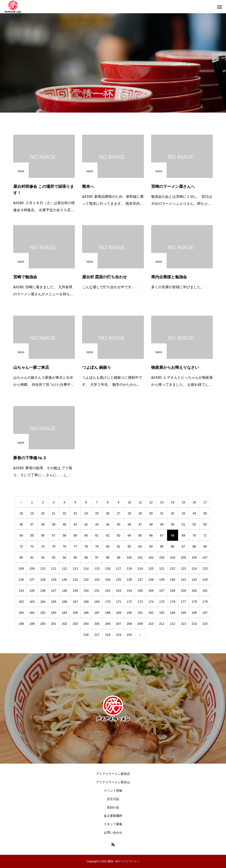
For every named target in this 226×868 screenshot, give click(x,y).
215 (205, 624)
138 (151, 580)
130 (64, 580)
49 (162, 524)
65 (140, 535)
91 (32, 557)
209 (140, 624)
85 (162, 546)
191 (140, 613)
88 (194, 546)
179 (205, 602)
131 (75, 580)
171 (118, 602)
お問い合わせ (113, 832)
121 (162, 569)
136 (129, 580)
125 (205, 569)
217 (97, 635)
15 (183, 502)
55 (32, 535)
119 (140, 569)
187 (97, 613)
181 (32, 613)
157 (162, 591)
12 (151, 502)
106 (194, 557)
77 (75, 546)
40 (64, 524)
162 (21, 602)
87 (183, 546)
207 (118, 624)
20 (43, 513)
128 (43, 580)
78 (86, 546)
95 (75, 557)
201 (54, 624)
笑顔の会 (113, 807)
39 (54, 524)
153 (118, 591)
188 (108, 613)
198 (21, 624)
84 (151, 546)
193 (162, 613)
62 (108, 535)
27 (119, 513)
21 (54, 513)
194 (172, 613)
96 (86, 557)
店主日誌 (113, 799)
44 (108, 524)
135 (118, 580)
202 (64, 624)
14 (173, 502)
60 (86, 535)
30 (151, 513)
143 (205, 580)
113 (75, 569)
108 (21, 569)
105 (183, 557)
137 (140, 580)
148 (64, 591)
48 (151, 524)
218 (108, 635)
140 (172, 580)
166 (64, 602)
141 (183, 580)
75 (54, 546)
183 (54, 613)
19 (32, 513)
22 (64, 513)
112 (64, 569)
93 (54, 557)
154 (129, 591)
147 (54, 591)
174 (151, 602)
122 (172, 569)
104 (172, 557)
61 (97, 535)
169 (97, 602)
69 (183, 535)
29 (140, 513)
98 (108, 557)
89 (205, 546)
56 (43, 535)
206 (108, 624)
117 (118, 569)
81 (119, 546)
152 (108, 591)
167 (75, 602)
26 (108, 513)
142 (194, 580)
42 (86, 524)
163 (32, 602)
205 (97, 624)
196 (194, 613)
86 (173, 546)
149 (75, 591)
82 (129, 546)
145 (32, 591)
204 (86, 624)
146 (43, 591)
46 (129, 524)
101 (140, 557)
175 (162, 602)
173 (140, 602)
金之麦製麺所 (113, 816)
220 (129, 635)
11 (140, 502)
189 (118, 613)
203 (75, 624)
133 (97, 580)
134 (108, 580)
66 (151, 535)
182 (43, 613)
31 (162, 513)
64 (129, 535)
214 (194, 624)
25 (97, 513)
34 (194, 513)
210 (151, 624)
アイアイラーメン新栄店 (113, 774)
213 (183, 624)
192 (151, 613)
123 (183, 569)
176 (172, 602)
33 (183, 513)
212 (172, 624)
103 (162, 557)
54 (21, 535)
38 (43, 524)
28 (129, 513)
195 (183, 613)
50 (173, 524)
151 (97, 591)
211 (162, 624)
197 (205, 613)
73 (32, 546)
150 (86, 591)
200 (43, 624)
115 (97, 569)
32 (173, 513)
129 (54, 580)
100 (129, 557)
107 (205, 557)
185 (75, 613)
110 (43, 569)
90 (21, 557)
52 (194, 524)
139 (162, 580)
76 (64, 546)
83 (140, 546)
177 (183, 602)
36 (21, 524)
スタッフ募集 (113, 824)
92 (43, 557)
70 (194, 535)
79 (97, 546)
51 (183, 524)
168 (86, 602)
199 (32, 624)
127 (32, 580)
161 (205, 591)
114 (86, 569)
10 (129, 502)
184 (64, 613)
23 (75, 513)
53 (205, 524)
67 (162, 535)
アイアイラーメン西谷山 (113, 782)
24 (86, 513)
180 (21, 613)
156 (151, 591)
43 (97, 524)
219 (118, 635)
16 (194, 502)
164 (43, 602)
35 (205, 513)
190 (129, 613)
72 (21, 546)
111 (54, 569)
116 (108, 569)
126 (21, 580)
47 (140, 524)
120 (151, 569)
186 (86, 613)
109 (32, 569)
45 (119, 524)
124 (194, 569)
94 (64, 557)
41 (75, 524)
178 (194, 602)
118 (129, 569)
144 (21, 591)
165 (54, 602)
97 (97, 557)
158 (172, 591)
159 (183, 591)
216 (86, 635)
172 (129, 602)
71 (205, 535)
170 (108, 602)
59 (75, 535)
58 (64, 535)
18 (21, 513)
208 (129, 624)
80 (108, 546)
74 (43, 546)
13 (162, 502)
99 (119, 557)
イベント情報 (113, 791)
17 (205, 502)
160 (194, 591)
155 (140, 591)
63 (119, 535)
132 (86, 580)
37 (32, 524)
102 (151, 557)
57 (54, 535)
